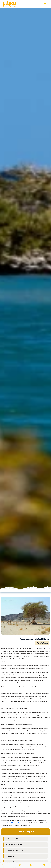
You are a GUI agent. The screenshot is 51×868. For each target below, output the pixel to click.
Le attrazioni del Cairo (13, 839)
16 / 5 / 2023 (42, 643)
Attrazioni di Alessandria (14, 850)
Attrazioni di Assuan (12, 862)
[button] (7, 865)
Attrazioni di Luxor (12, 856)
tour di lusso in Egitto (15, 823)
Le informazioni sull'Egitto (14, 845)
